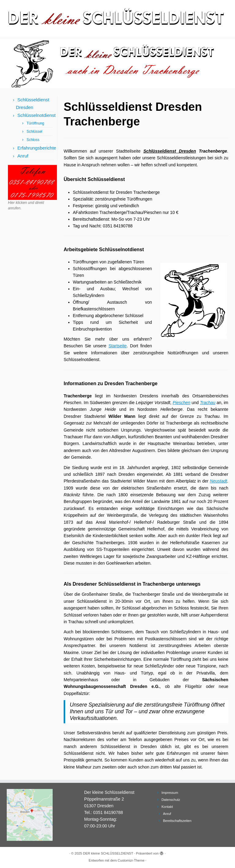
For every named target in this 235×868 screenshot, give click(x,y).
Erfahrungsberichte (37, 148)
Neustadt (218, 481)
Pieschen (181, 403)
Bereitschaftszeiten (177, 821)
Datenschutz (171, 800)
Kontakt (167, 807)
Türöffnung (35, 123)
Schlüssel (34, 132)
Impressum (170, 793)
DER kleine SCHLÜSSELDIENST (108, 853)
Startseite (118, 346)
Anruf (23, 156)
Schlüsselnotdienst (37, 115)
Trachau (207, 403)
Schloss (33, 140)
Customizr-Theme (131, 860)
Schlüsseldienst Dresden (170, 151)
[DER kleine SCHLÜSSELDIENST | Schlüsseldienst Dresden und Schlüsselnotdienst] (117, 18)
